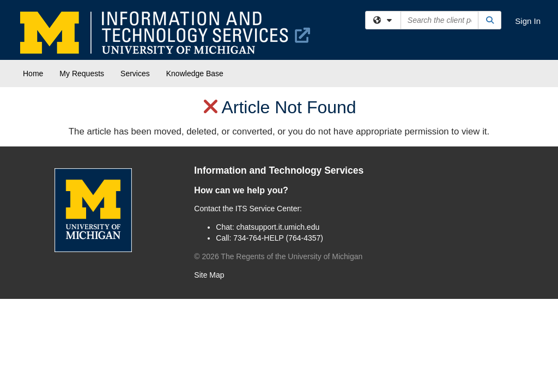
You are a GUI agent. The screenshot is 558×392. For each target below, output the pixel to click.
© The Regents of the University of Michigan (278, 256)
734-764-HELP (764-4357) (278, 238)
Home (33, 73)
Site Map (209, 275)
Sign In (528, 21)
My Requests (82, 73)
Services (135, 73)
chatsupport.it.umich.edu (278, 227)
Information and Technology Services (279, 170)
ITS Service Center (268, 209)
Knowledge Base (195, 73)
